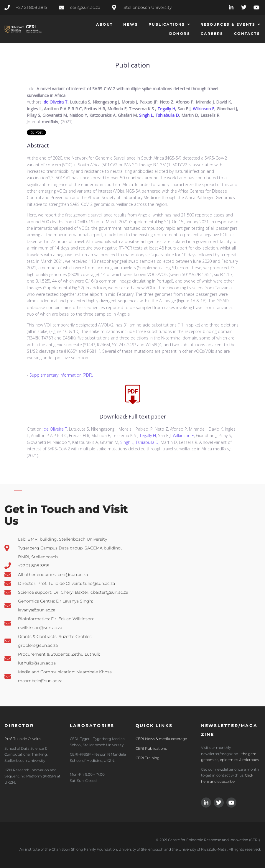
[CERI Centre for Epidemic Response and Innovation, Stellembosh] (232, 595)
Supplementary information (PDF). (61, 375)
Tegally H (166, 109)
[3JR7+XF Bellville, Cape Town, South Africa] (166, 595)
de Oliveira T (56, 102)
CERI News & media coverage (161, 739)
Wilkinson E (204, 109)
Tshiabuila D (167, 115)
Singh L (146, 115)
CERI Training (148, 758)
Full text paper (147, 417)
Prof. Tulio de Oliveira (23, 739)
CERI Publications (151, 748)
